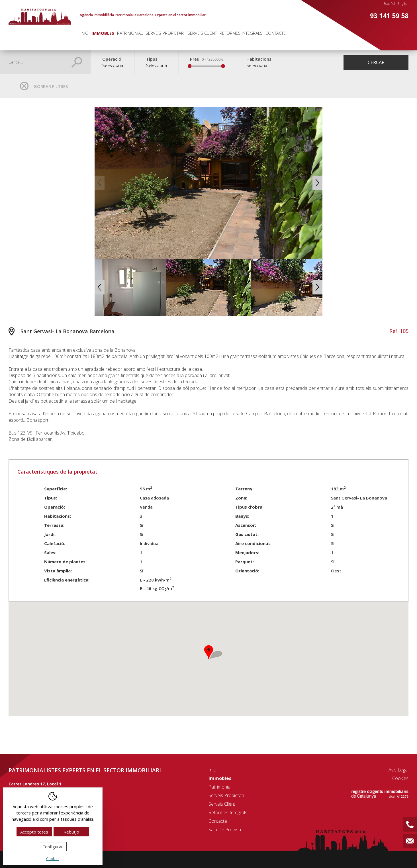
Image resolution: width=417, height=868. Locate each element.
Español (389, 4)
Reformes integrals (241, 33)
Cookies (400, 778)
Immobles (103, 33)
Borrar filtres (51, 86)
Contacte (276, 33)
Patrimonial (130, 33)
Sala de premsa (225, 830)
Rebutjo (71, 832)
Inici (85, 33)
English (403, 4)
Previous (100, 183)
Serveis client (202, 33)
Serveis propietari (165, 33)
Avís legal (398, 770)
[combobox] (113, 68)
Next (317, 183)
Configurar (53, 847)
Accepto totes (34, 832)
